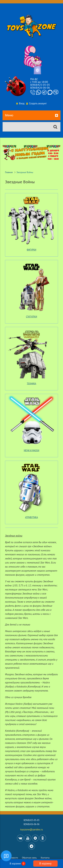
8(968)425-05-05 (40, 85)
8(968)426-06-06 (40, 88)
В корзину (45, 863)
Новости (14, 858)
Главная (9, 172)
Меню (32, 116)
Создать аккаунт (36, 103)
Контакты (45, 858)
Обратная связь (29, 858)
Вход (20, 103)
